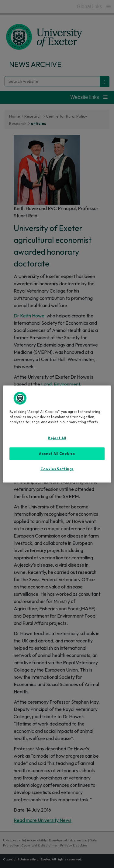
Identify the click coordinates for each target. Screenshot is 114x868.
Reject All (57, 438)
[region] (57, 434)
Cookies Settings (57, 469)
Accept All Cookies (57, 453)
